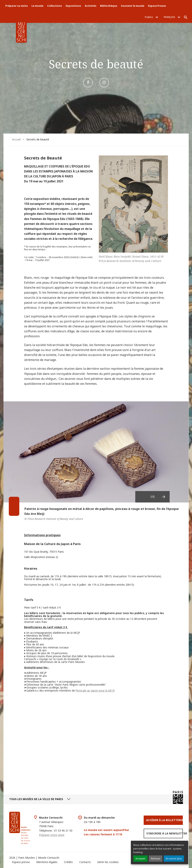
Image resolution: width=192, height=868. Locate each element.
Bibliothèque (109, 6)
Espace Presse (157, 6)
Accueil (16, 139)
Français (172, 17)
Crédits (68, 862)
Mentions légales (47, 862)
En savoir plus (174, 858)
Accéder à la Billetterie (164, 820)
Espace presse (21, 862)
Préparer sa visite (17, 6)
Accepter (141, 858)
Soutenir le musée (133, 6)
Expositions (73, 6)
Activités (91, 6)
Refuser (156, 858)
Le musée (37, 6)
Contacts (85, 862)
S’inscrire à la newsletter (165, 833)
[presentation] (164, 497)
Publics (151, 17)
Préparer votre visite (52, 835)
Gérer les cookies (108, 862)
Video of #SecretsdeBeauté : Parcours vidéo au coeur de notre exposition (96, 739)
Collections (55, 6)
